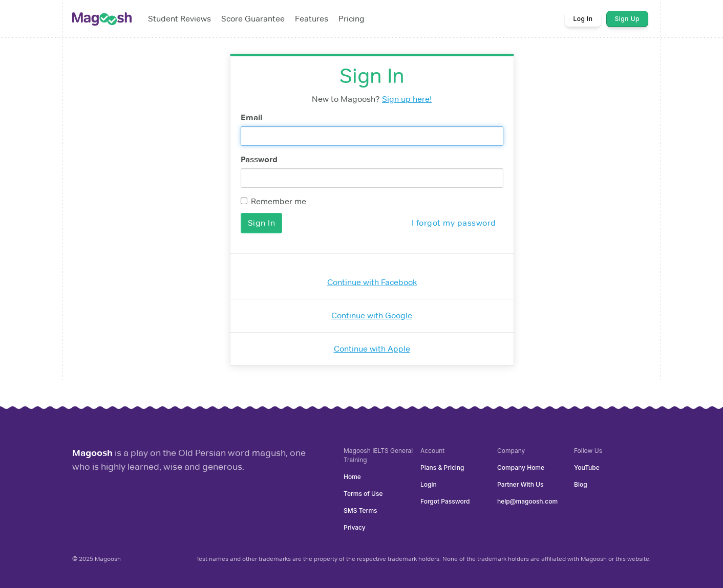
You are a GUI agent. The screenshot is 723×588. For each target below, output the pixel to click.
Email (251, 117)
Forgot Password (445, 501)
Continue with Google (372, 315)
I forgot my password (454, 223)
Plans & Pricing (442, 467)
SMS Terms (360, 510)
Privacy (355, 527)
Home (352, 477)
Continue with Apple (372, 349)
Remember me (273, 201)
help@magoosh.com (527, 501)
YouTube (587, 467)
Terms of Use (363, 494)
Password (259, 159)
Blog (581, 484)
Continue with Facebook (372, 282)
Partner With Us (520, 484)
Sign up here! (407, 99)
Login (429, 484)
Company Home (521, 467)
